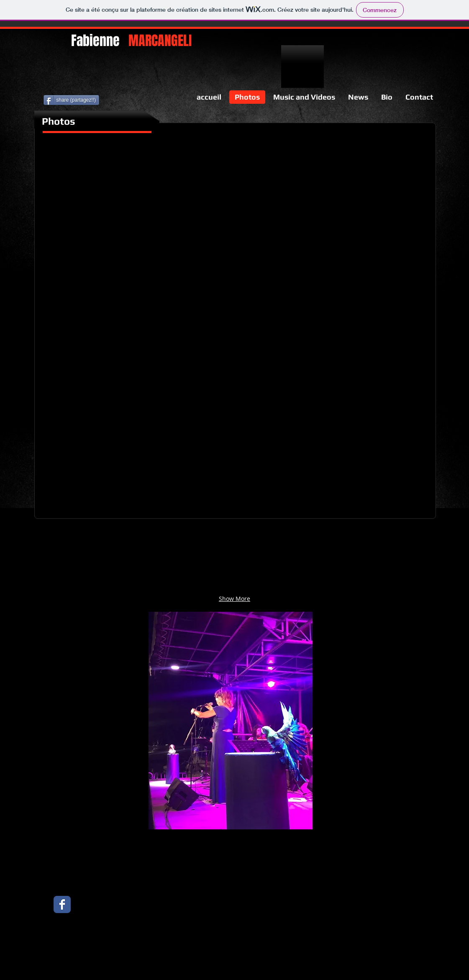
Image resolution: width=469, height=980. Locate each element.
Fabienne (131, 41)
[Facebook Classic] (62, 904)
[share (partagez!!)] (72, 100)
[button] (90, 208)
